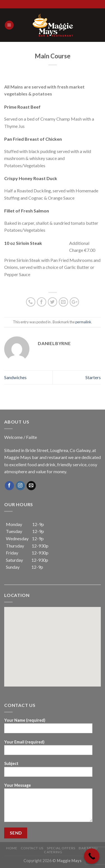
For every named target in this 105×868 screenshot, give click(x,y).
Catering (53, 852)
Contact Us (32, 848)
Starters (93, 377)
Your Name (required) (48, 727)
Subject (48, 771)
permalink (83, 322)
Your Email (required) (48, 749)
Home (12, 848)
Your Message (48, 804)
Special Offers (61, 848)
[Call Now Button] (92, 856)
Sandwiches (15, 377)
